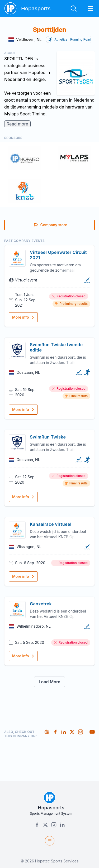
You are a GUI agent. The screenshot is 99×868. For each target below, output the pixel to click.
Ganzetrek (41, 604)
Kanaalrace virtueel (51, 524)
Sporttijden (49, 30)
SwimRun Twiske (48, 437)
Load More (49, 682)
